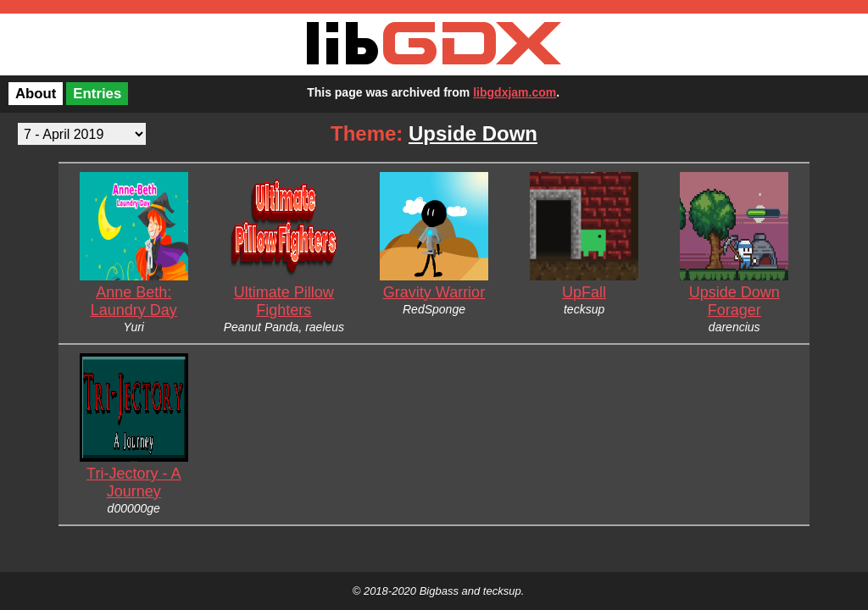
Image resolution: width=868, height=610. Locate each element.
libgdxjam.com (515, 92)
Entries (97, 94)
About (36, 94)
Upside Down (473, 133)
